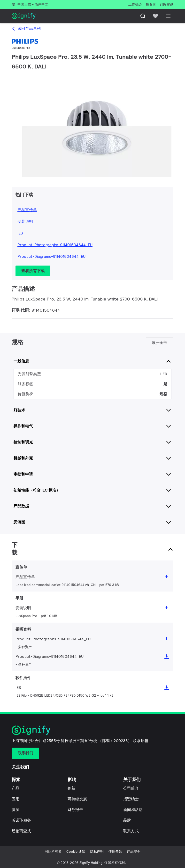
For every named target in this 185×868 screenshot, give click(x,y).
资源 (15, 810)
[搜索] (143, 16)
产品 (15, 788)
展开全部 (160, 343)
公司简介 (131, 788)
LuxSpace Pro (21, 48)
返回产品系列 (29, 29)
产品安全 (134, 851)
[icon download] (167, 577)
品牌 (127, 820)
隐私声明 (97, 851)
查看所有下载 (33, 271)
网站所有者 (53, 851)
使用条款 (115, 851)
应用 (15, 799)
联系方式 (131, 831)
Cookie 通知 (76, 851)
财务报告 (75, 810)
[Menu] (168, 16)
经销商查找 (21, 831)
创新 (71, 788)
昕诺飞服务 (21, 820)
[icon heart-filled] (155, 16)
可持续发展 (77, 799)
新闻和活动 (133, 810)
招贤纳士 (131, 799)
